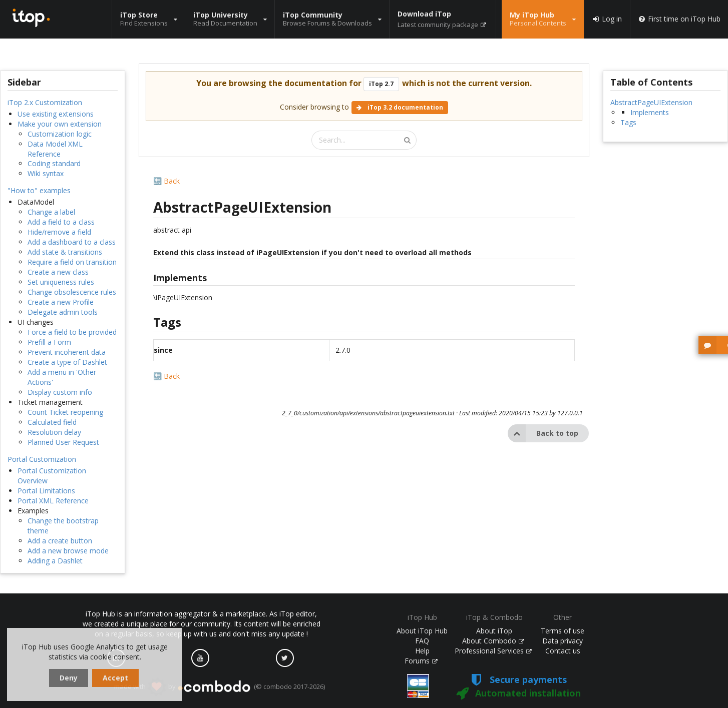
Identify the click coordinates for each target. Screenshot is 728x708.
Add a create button (60, 541)
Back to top (543, 433)
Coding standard (54, 163)
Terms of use (563, 631)
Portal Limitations (46, 491)
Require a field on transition (72, 262)
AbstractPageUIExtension (651, 102)
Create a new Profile (61, 302)
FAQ (422, 641)
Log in (607, 19)
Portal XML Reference (53, 501)
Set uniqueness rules (61, 282)
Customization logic (60, 134)
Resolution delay (54, 432)
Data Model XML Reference (55, 149)
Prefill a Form (49, 342)
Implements (650, 112)
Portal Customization (42, 459)
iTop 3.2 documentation (400, 107)
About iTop (494, 631)
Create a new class (58, 272)
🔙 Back (166, 181)
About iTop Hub (422, 631)
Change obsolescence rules (72, 292)
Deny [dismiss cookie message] (69, 678)
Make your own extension (60, 124)
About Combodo (493, 641)
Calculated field (52, 422)
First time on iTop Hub (679, 19)
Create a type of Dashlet (67, 362)
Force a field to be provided (72, 332)
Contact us (563, 651)
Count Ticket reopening (65, 412)
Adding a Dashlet (55, 561)
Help (422, 651)
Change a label (51, 212)
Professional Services (493, 651)
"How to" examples (39, 190)
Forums (421, 661)
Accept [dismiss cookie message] (115, 678)
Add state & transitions (65, 252)
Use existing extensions (56, 114)
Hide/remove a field (59, 232)
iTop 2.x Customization (45, 102)
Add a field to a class (61, 222)
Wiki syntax (46, 173)
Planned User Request (63, 442)
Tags (628, 122)
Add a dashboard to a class (72, 242)
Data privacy (563, 641)
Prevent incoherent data (67, 352)
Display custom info (60, 392)
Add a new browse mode (68, 551)
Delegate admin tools (63, 312)
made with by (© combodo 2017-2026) (220, 687)
